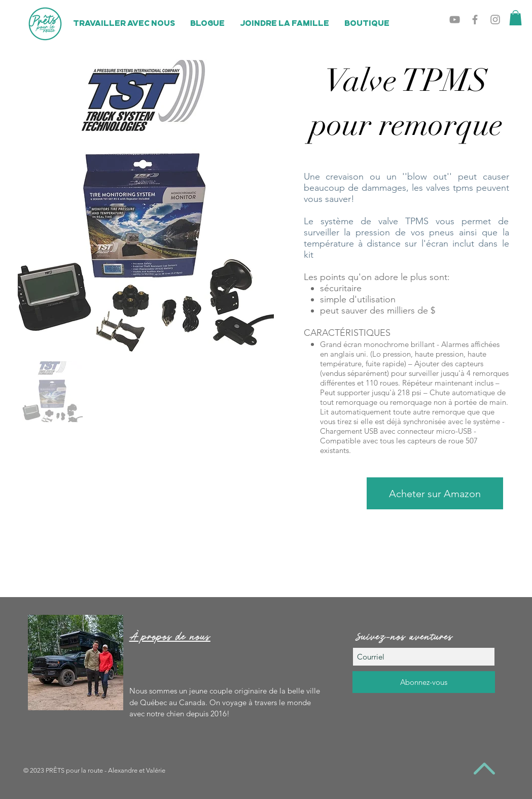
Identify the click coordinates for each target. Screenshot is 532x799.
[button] (516, 18)
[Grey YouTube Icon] (455, 20)
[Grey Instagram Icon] (495, 20)
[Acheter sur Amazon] (435, 493)
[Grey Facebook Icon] (475, 20)
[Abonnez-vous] (424, 682)
